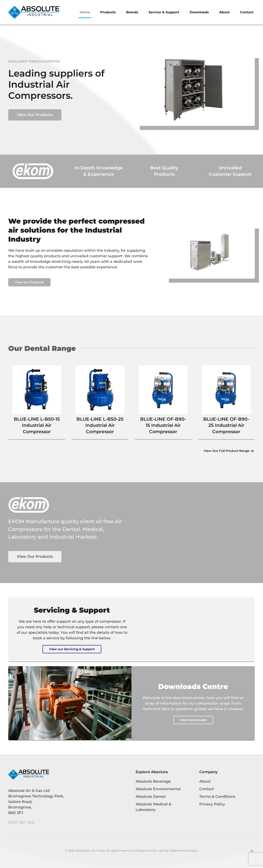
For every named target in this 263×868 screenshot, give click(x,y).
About (224, 12)
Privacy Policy (212, 804)
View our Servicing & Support (72, 649)
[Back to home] (34, 12)
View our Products (29, 282)
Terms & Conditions (217, 797)
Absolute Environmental (158, 789)
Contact (247, 12)
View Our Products (35, 115)
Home (85, 12)
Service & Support (164, 12)
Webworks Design (183, 851)
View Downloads (193, 720)
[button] (252, 851)
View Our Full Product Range (225, 451)
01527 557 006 (21, 822)
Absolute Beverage (153, 781)
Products (108, 12)
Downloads (199, 12)
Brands (132, 12)
